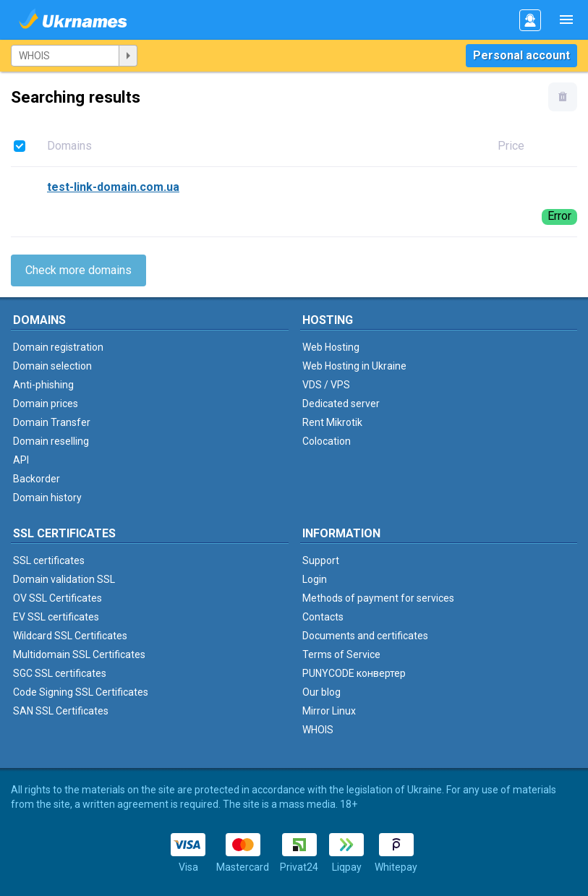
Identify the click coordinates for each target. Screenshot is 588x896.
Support (321, 560)
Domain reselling (51, 441)
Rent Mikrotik (332, 422)
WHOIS (318, 730)
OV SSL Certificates (57, 598)
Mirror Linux (329, 711)
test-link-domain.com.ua (113, 187)
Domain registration (58, 347)
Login (315, 579)
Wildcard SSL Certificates (70, 636)
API (21, 460)
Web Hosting (331, 347)
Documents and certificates (365, 636)
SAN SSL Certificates (61, 711)
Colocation (327, 441)
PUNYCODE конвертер (354, 673)
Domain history (47, 498)
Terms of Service (341, 654)
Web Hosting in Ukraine (354, 366)
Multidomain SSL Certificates (79, 654)
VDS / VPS (326, 385)
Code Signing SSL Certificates (81, 692)
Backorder (37, 479)
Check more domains (78, 270)
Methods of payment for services (378, 598)
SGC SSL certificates (60, 673)
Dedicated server (341, 404)
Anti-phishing (43, 385)
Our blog (321, 692)
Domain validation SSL (64, 579)
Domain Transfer (52, 422)
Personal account (521, 55)
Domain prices (46, 404)
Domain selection (52, 366)
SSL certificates (49, 560)
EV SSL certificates (56, 617)
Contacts (323, 617)
